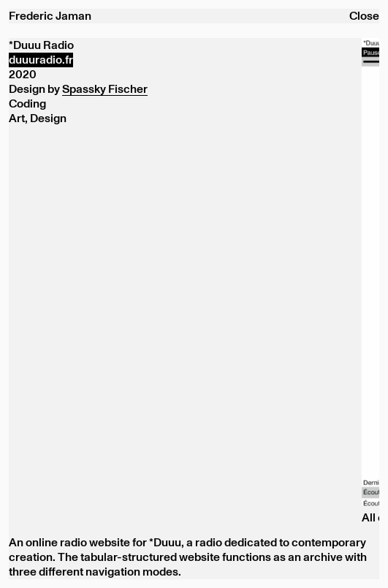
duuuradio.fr (41, 60)
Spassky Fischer (105, 89)
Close (364, 16)
